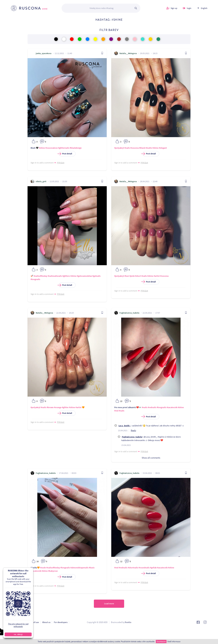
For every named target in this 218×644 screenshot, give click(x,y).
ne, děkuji (18, 634)
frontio (128, 623)
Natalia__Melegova (128, 53)
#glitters (66, 276)
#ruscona (135, 148)
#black (142, 148)
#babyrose (53, 571)
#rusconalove (52, 148)
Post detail (65, 154)
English (204, 9)
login (189, 9)
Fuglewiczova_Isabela (129, 313)
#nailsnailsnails (55, 276)
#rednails (152, 407)
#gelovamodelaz (84, 276)
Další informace (174, 642)
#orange (58, 407)
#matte (149, 148)
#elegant (163, 148)
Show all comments (151, 458)
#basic (92, 568)
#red (116, 411)
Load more (109, 604)
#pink (132, 276)
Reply (133, 430)
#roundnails (144, 568)
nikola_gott (41, 181)
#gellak (153, 568)
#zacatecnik (172, 407)
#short (138, 276)
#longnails (35, 279)
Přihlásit (61, 163)
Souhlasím (161, 642)
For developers (61, 623)
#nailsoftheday (40, 276)
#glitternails (64, 148)
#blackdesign (76, 148)
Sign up (174, 9)
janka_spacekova (44, 53)
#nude (43, 568)
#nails (127, 148)
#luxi (127, 276)
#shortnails (133, 568)
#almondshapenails (79, 568)
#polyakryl (119, 148)
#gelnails (96, 276)
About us (46, 623)
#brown (50, 407)
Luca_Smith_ (125, 426)
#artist (157, 276)
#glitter (65, 407)
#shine (42, 148)
